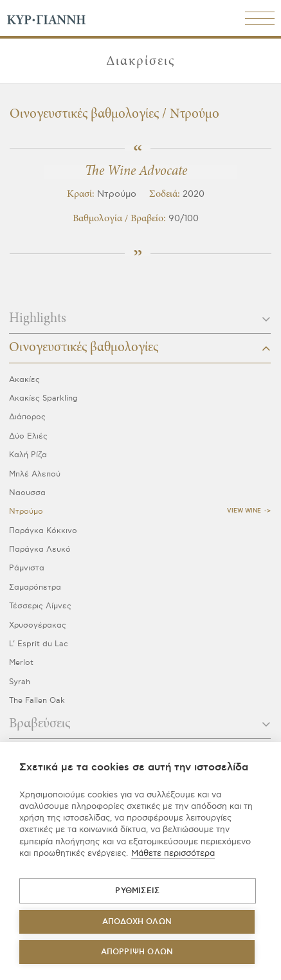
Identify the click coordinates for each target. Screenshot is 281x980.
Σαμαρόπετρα (35, 587)
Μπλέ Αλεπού (35, 474)
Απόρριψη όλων (137, 952)
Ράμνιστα (27, 568)
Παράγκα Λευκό (40, 549)
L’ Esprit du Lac (39, 644)
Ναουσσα (27, 493)
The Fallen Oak (37, 701)
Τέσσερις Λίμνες (40, 606)
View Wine (244, 511)
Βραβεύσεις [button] (140, 724)
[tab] (140, 323)
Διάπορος (27, 417)
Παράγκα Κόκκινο (43, 531)
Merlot (21, 663)
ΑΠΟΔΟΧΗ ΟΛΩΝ (137, 922)
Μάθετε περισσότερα (173, 853)
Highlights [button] (140, 319)
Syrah (20, 682)
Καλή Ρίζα (28, 455)
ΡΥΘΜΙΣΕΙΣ (137, 891)
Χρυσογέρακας (38, 625)
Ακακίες (24, 380)
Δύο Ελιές (28, 436)
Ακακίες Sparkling (43, 398)
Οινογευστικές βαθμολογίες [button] (140, 348)
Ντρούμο (26, 512)
